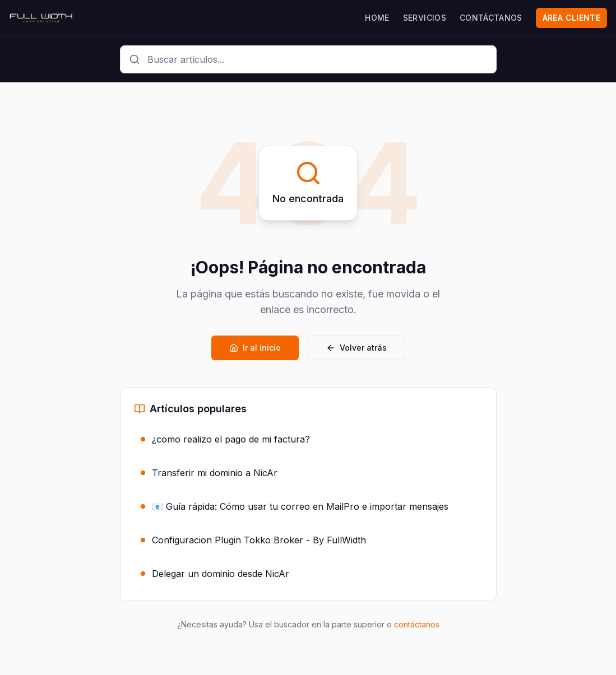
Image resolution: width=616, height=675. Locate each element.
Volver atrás (356, 348)
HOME (377, 18)
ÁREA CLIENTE (571, 18)
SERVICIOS (425, 18)
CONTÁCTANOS (491, 18)
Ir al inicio (255, 348)
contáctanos (417, 624)
